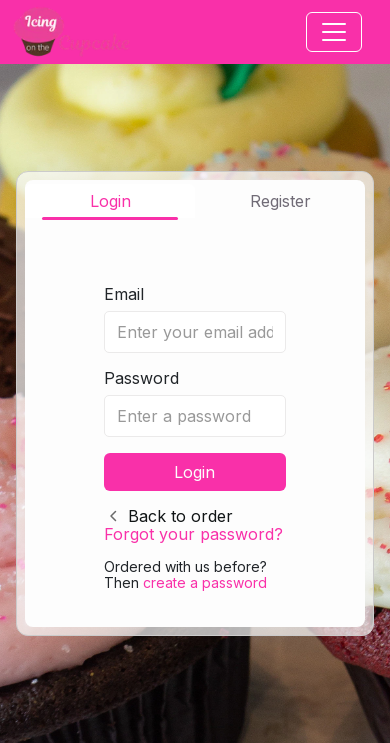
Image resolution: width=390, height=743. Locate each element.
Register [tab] (280, 201)
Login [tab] (110, 201)
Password (141, 378)
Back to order (180, 516)
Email (124, 294)
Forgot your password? (193, 534)
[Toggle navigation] (334, 32)
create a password (205, 582)
